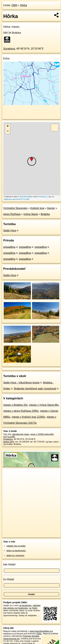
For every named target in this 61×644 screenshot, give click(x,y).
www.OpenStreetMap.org (41, 631)
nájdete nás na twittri (16, 546)
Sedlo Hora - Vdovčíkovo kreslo (21, 383)
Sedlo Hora (10, 230)
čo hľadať (9, 579)
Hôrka (24, 5)
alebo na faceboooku (16, 551)
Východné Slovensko (15, 208)
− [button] (8, 131)
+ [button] (8, 126)
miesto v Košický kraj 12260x (28, 417)
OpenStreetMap (26, 197)
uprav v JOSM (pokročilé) (42, 434)
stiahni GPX (9, 442)
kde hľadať (9, 564)
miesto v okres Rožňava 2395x (21, 411)
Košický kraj (37, 208)
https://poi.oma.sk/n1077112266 (17, 199)
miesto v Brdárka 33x (15, 405)
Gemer (51, 208)
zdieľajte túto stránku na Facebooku (22, 607)
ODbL (39, 634)
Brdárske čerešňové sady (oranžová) (35, 389)
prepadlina (9, 247)
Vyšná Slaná (31, 214)
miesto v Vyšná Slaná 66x (44, 405)
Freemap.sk (43, 197)
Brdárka (45, 214)
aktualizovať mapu (21, 434)
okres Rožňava (12, 214)
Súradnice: (9, 49)
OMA (14, 5)
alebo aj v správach (15, 555)
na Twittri (33, 608)
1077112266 (9, 437)
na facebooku (25, 605)
